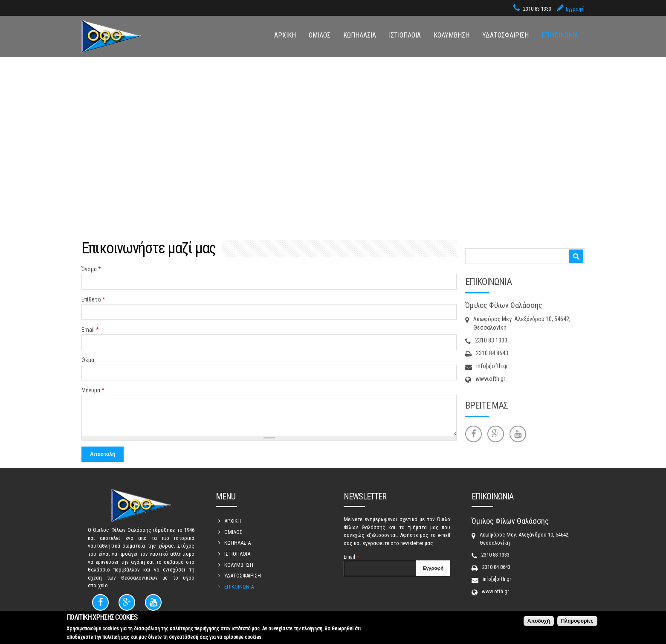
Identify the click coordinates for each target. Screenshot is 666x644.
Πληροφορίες (577, 621)
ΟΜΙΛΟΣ (320, 35)
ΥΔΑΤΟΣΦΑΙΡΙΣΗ (505, 35)
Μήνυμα (93, 390)
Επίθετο (93, 299)
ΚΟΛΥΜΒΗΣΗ (452, 35)
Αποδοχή (539, 621)
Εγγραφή (575, 9)
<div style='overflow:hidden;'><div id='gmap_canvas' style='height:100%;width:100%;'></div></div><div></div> (333, 122)
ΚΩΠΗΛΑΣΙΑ (360, 35)
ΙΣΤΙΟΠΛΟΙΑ (405, 35)
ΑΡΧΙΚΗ (285, 35)
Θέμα (88, 360)
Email (90, 330)
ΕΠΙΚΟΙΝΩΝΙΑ (560, 35)
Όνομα (91, 269)
